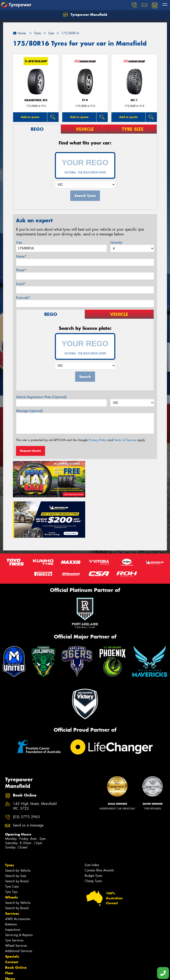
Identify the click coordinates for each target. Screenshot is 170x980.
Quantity (116, 242)
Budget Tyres (93, 834)
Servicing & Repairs (19, 893)
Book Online (16, 926)
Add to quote (30, 117)
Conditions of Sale (54, 973)
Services (12, 872)
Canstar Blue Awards (99, 829)
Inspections (13, 888)
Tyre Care (12, 845)
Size (19, 242)
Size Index (92, 824)
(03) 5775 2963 (26, 775)
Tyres (10, 824)
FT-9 (85, 100)
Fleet (9, 932)
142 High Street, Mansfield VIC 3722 (35, 765)
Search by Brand (17, 840)
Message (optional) (29, 411)
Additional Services (19, 910)
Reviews (12, 954)
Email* (21, 284)
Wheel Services (16, 904)
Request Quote (31, 451)
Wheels (11, 856)
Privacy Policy (98, 440)
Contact (12, 920)
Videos (11, 948)
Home (19, 33)
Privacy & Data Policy (29, 973)
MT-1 (134, 100)
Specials (12, 915)
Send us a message (28, 784)
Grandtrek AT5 (36, 100)
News (10, 937)
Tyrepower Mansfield (85, 15)
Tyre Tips (11, 850)
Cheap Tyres (93, 840)
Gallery (11, 943)
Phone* (21, 270)
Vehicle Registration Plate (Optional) (41, 397)
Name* (21, 256)
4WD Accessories (18, 877)
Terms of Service (125, 440)
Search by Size (16, 834)
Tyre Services (14, 899)
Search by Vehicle (18, 829)
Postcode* (23, 298)
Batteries (11, 883)
